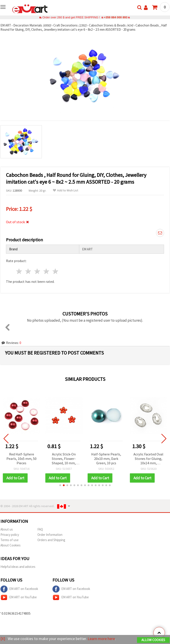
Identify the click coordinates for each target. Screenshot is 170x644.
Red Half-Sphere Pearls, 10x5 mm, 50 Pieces (22, 459)
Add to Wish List (66, 190)
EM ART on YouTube (19, 597)
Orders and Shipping (51, 540)
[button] (60, 485)
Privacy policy (10, 535)
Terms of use (10, 540)
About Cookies (11, 545)
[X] (3, 639)
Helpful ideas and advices (18, 567)
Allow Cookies (153, 640)
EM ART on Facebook (19, 589)
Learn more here (101, 639)
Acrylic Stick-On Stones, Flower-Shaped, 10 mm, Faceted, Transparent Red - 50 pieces (64, 459)
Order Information (50, 535)
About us (7, 529)
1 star (19, 271)
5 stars (55, 271)
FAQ (40, 529)
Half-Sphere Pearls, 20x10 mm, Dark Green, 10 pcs (106, 459)
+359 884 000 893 (116, 17)
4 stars (46, 271)
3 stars (38, 271)
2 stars (28, 271)
